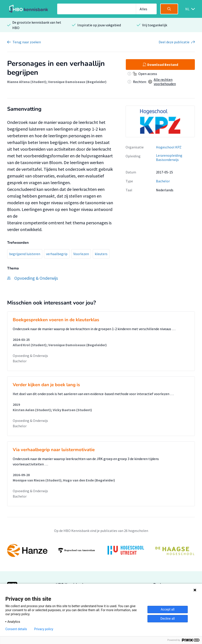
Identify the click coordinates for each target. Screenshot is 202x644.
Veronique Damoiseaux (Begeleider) (77, 82)
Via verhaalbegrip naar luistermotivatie (54, 450)
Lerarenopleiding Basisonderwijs (169, 157)
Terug (27, 42)
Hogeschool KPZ (169, 147)
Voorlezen (81, 254)
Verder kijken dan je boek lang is (46, 385)
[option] (160, 121)
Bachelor (163, 181)
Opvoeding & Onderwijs (30, 356)
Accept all (168, 609)
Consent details (16, 629)
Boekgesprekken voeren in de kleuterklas (56, 320)
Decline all (168, 619)
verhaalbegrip (57, 254)
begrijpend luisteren (25, 254)
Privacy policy (44, 629)
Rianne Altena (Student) (27, 82)
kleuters (101, 254)
